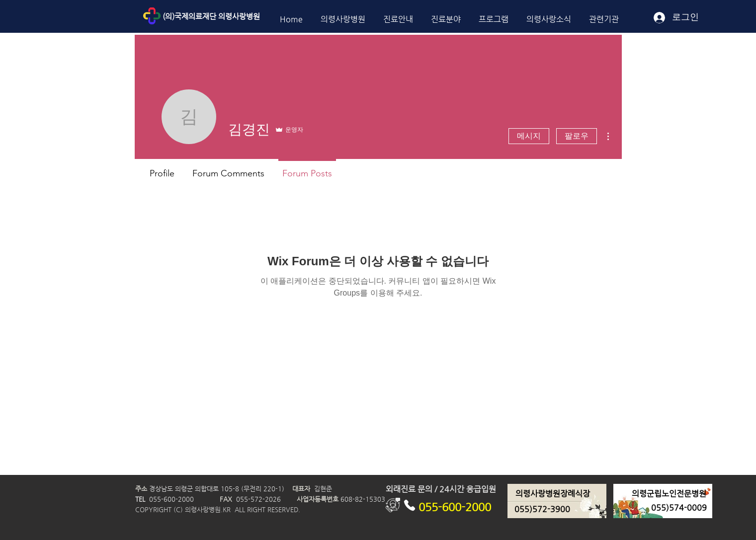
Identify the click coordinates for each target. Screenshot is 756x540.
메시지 (529, 136)
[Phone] (410, 505)
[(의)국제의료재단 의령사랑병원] (234, 16)
